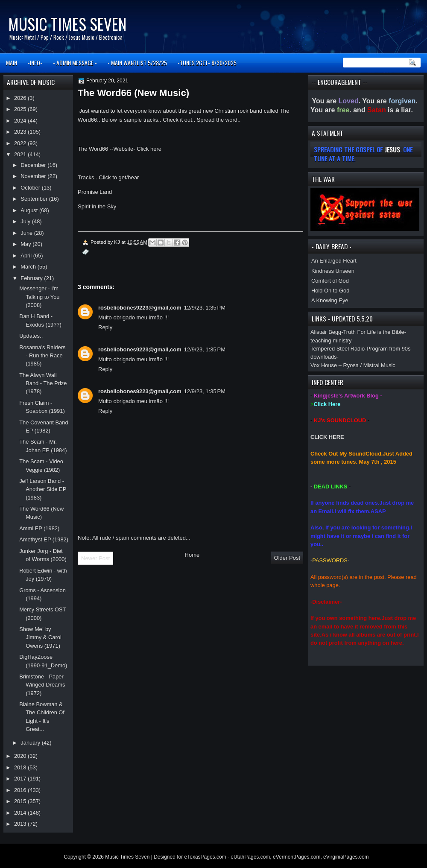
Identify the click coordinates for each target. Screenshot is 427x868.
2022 (21, 143)
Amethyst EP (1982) (44, 539)
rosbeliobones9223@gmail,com (140, 308)
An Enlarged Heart (334, 261)
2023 (21, 132)
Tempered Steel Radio (338, 349)
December (34, 165)
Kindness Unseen (333, 271)
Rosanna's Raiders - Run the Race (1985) (42, 356)
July (26, 221)
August (30, 210)
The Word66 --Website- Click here (120, 149)
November (34, 176)
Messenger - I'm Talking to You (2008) (39, 297)
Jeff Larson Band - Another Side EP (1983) (43, 489)
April (27, 256)
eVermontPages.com (297, 857)
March (29, 267)
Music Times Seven (67, 24)
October (31, 188)
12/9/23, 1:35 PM (205, 308)
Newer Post (95, 558)
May (26, 244)
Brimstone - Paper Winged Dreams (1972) (42, 685)
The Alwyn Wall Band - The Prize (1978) (43, 383)
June (27, 233)
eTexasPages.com (205, 857)
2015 (21, 801)
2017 (21, 779)
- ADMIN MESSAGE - (75, 63)
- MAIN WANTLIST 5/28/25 (137, 63)
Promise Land (95, 192)
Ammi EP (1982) (39, 528)
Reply (105, 327)
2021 (21, 154)
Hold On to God (330, 291)
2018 (21, 767)
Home (192, 555)
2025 (21, 109)
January (31, 743)
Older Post (287, 558)
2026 (21, 98)
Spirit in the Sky (97, 206)
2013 (21, 824)
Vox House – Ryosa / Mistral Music (353, 365)
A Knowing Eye (330, 300)
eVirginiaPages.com (346, 857)
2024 (21, 121)
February (32, 278)
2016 (21, 790)
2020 (21, 756)
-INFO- (35, 63)
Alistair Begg (326, 332)
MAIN (12, 63)
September (35, 199)
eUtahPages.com (250, 857)
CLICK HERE (327, 437)
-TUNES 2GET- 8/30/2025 (207, 63)
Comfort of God (330, 281)
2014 (21, 813)
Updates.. (31, 336)
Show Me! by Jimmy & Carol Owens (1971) (40, 637)
